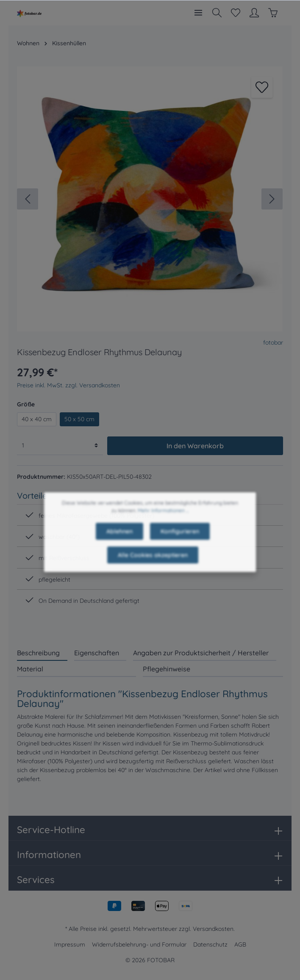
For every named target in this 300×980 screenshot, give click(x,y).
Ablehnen (119, 548)
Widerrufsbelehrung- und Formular (139, 944)
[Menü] (198, 13)
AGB (240, 944)
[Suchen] (217, 13)
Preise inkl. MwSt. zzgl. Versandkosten (68, 385)
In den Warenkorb (195, 446)
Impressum (70, 944)
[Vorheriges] (28, 199)
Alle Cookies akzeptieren (153, 572)
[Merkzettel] (236, 13)
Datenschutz (210, 944)
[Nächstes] (272, 199)
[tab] (42, 653)
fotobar (273, 342)
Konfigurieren (180, 548)
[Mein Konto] (254, 13)
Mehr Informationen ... (163, 527)
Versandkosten (213, 929)
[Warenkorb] (273, 13)
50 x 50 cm (79, 419)
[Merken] (262, 87)
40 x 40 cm (37, 419)
